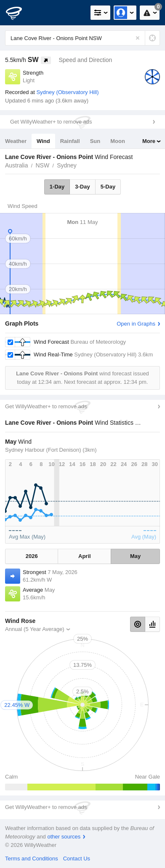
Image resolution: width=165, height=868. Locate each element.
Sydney (67, 165)
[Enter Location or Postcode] (82, 38)
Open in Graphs (136, 324)
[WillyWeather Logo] (19, 13)
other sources (64, 837)
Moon (118, 141)
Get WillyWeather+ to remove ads (51, 122)
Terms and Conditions (32, 859)
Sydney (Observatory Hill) (67, 92)
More (149, 141)
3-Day (82, 187)
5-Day (108, 187)
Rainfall (70, 141)
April (85, 556)
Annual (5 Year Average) (35, 629)
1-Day (57, 187)
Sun (95, 141)
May (135, 556)
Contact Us (77, 859)
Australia (16, 165)
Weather (16, 141)
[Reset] (138, 38)
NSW (42, 165)
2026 (32, 556)
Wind (43, 141)
